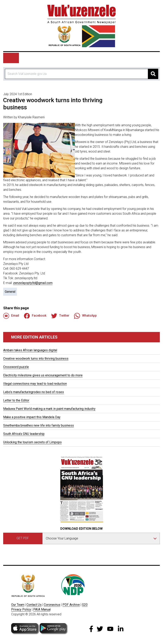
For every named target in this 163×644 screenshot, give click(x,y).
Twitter (60, 316)
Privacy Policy (21, 609)
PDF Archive (71, 605)
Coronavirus (52, 605)
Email (11, 316)
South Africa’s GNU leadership (24, 434)
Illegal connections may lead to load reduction (35, 384)
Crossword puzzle (16, 367)
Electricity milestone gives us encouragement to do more (43, 375)
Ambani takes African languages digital (30, 350)
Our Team (18, 605)
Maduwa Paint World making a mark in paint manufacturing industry (49, 409)
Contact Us (34, 605)
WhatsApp (85, 316)
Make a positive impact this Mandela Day (32, 417)
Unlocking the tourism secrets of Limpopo (32, 442)
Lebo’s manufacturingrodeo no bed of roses (34, 392)
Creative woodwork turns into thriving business (36, 359)
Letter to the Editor (16, 400)
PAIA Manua (42, 609)
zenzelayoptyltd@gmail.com (33, 283)
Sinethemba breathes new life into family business (39, 425)
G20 (85, 605)
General (10, 292)
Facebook (35, 316)
